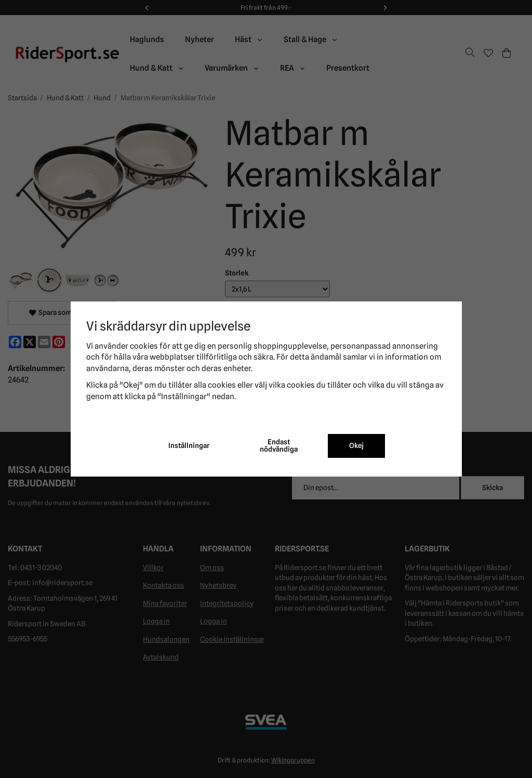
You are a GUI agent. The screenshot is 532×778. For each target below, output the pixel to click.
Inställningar (189, 445)
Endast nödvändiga (279, 445)
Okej (356, 445)
